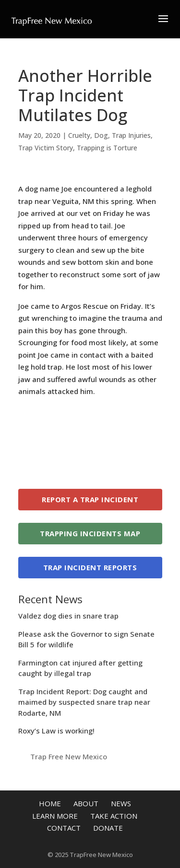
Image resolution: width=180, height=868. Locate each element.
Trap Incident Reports (90, 567)
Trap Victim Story (46, 148)
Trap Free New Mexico (69, 756)
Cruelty (79, 135)
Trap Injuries (131, 135)
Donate (108, 828)
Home (50, 803)
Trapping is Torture (107, 148)
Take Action (114, 816)
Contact (64, 828)
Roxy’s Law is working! (56, 731)
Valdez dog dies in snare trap (68, 616)
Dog (101, 135)
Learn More (55, 816)
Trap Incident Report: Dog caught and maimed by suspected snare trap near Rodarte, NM (84, 702)
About (86, 803)
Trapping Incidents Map (90, 533)
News (121, 803)
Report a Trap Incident (90, 499)
